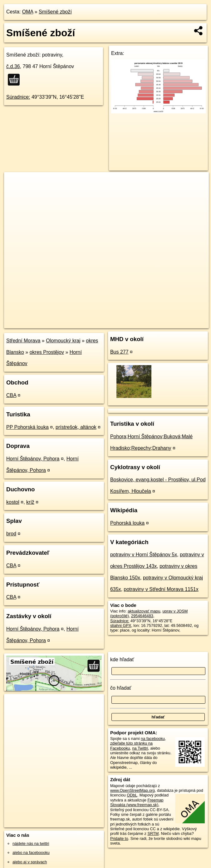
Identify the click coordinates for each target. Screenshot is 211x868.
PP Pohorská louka (27, 427)
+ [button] (15, 183)
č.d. (13, 66)
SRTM (153, 833)
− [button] (15, 192)
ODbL (132, 795)
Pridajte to (119, 838)
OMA (28, 12)
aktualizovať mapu (144, 611)
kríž (30, 502)
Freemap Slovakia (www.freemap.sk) (137, 802)
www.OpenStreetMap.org (132, 790)
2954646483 (142, 616)
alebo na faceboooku (31, 853)
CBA (11, 395)
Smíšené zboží (55, 12)
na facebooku (153, 739)
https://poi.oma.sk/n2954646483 (181, 323)
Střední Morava (23, 341)
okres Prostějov (47, 352)
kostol (13, 502)
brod (11, 534)
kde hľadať (122, 660)
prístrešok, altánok (76, 427)
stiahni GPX (121, 625)
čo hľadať (121, 688)
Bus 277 (119, 352)
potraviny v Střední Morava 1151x (161, 589)
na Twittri (140, 748)
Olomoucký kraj (63, 341)
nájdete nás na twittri (31, 843)
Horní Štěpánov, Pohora (33, 459)
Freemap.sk (133, 323)
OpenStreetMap (101, 323)
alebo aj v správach (30, 862)
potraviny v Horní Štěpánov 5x (144, 555)
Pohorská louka (127, 523)
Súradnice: (18, 97)
